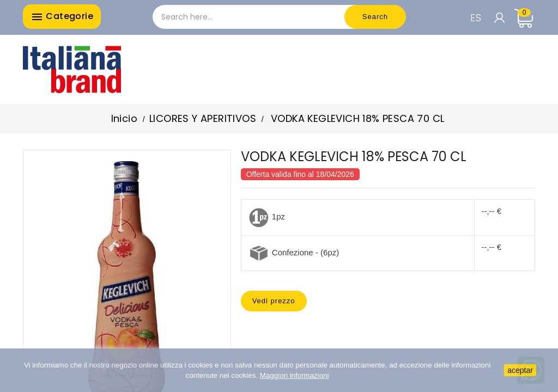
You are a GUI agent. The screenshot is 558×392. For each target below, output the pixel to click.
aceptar (520, 370)
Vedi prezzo (274, 301)
